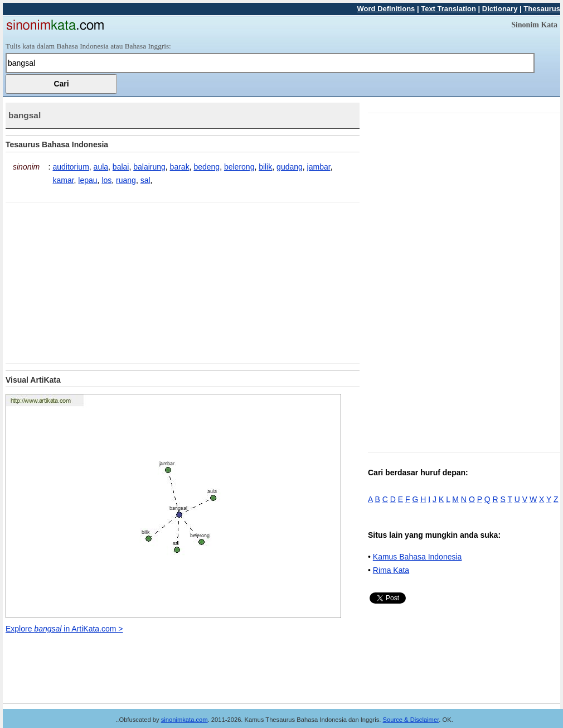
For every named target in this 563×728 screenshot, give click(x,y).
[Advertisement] (99, 281)
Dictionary (500, 9)
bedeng (207, 167)
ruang (126, 180)
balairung (149, 167)
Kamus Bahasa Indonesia (418, 557)
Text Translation (448, 9)
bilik (265, 167)
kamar (63, 180)
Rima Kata (391, 570)
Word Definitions (386, 9)
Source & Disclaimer (411, 720)
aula (101, 167)
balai (121, 167)
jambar (319, 167)
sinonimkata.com (185, 720)
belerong (239, 167)
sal (145, 180)
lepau (88, 180)
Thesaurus (542, 9)
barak (180, 167)
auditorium (71, 167)
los (106, 180)
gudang (290, 167)
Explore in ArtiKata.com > (64, 629)
